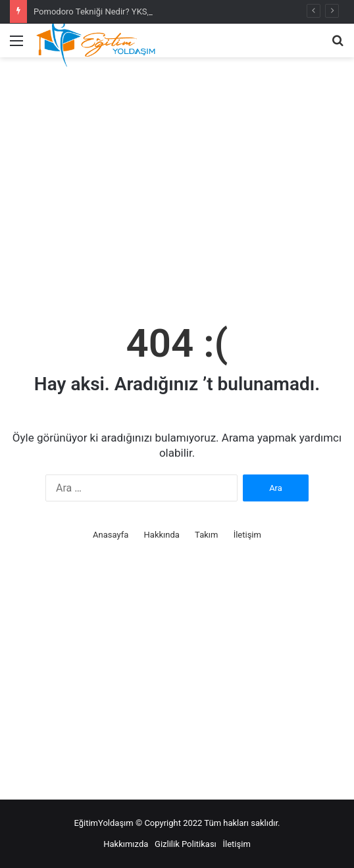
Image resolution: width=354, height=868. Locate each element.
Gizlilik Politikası (186, 844)
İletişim (247, 535)
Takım (206, 535)
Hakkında (162, 535)
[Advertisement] (177, 190)
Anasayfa (111, 535)
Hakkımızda (126, 844)
